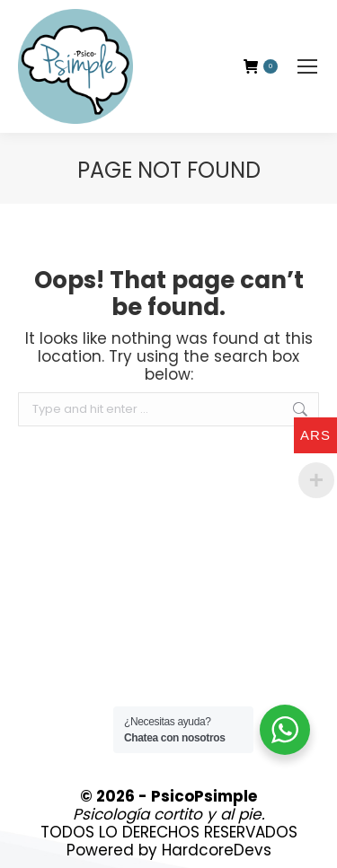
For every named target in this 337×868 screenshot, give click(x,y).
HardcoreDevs (217, 850)
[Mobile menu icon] (307, 66)
